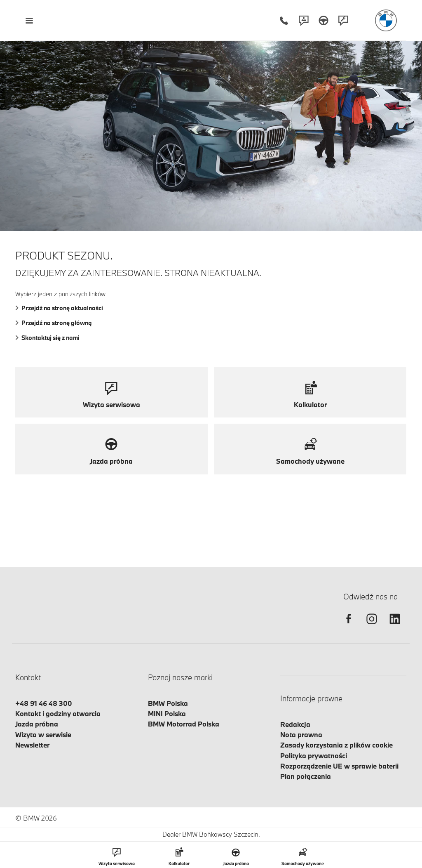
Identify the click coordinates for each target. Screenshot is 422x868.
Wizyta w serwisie (43, 735)
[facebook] (349, 626)
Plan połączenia (306, 776)
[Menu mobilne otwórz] (29, 20)
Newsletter (32, 745)
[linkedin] (395, 626)
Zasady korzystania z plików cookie (336, 745)
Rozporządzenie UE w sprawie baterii (339, 766)
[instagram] (372, 626)
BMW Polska (168, 703)
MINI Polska (167, 714)
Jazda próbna (37, 724)
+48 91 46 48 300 (44, 703)
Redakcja (295, 724)
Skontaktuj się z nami (47, 338)
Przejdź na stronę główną (54, 323)
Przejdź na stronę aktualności (59, 308)
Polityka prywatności (314, 756)
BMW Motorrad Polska (184, 724)
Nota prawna (301, 735)
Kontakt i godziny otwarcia (58, 714)
